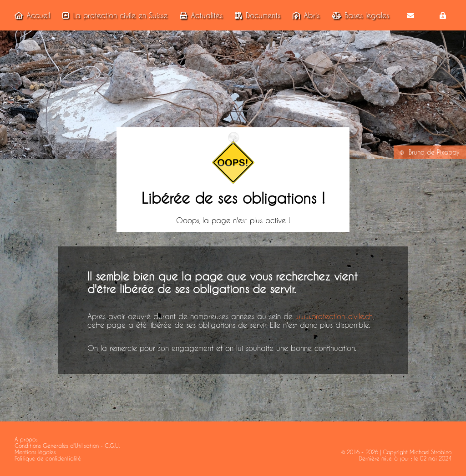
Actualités (199, 15)
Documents (256, 15)
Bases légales (359, 15)
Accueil (30, 15)
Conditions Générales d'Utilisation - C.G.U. (67, 446)
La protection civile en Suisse (113, 15)
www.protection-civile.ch (334, 316)
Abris (304, 15)
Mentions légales (35, 452)
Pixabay (448, 152)
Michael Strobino (431, 452)
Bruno (417, 152)
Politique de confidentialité (48, 458)
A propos (26, 439)
